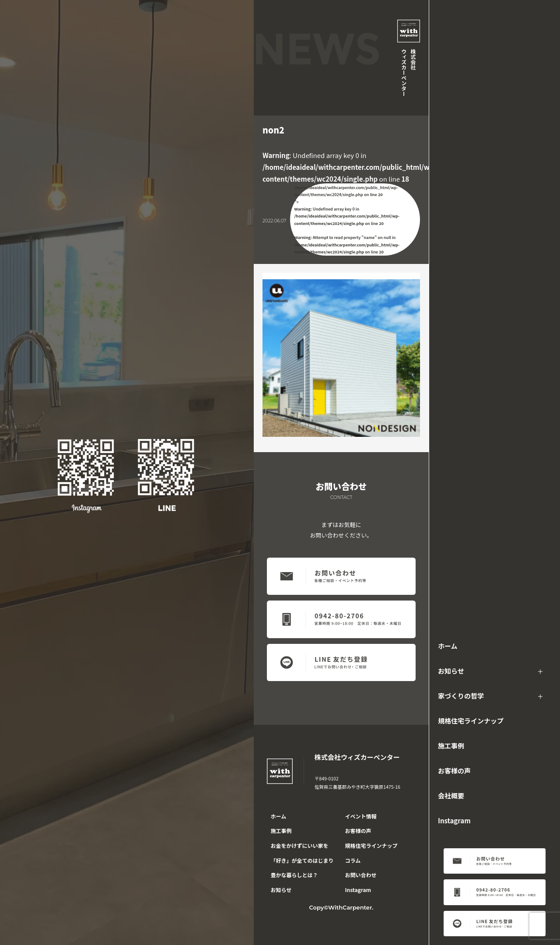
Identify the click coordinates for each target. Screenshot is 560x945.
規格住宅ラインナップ (471, 721)
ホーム (448, 646)
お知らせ (451, 671)
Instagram (454, 820)
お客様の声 (454, 771)
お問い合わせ (361, 875)
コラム (353, 860)
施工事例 (451, 746)
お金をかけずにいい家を (300, 845)
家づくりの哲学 (461, 696)
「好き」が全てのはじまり (302, 860)
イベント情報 (361, 816)
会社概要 (451, 796)
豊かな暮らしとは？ (294, 875)
